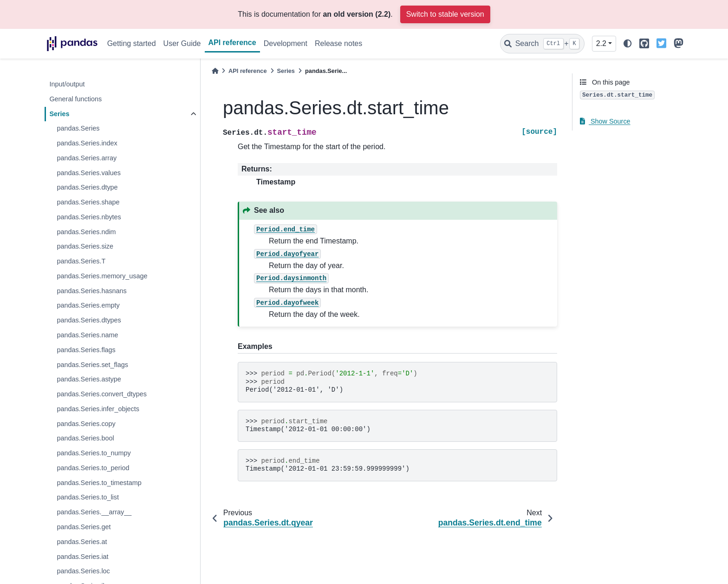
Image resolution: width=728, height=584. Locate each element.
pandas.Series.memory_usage (102, 276)
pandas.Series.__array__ (94, 512)
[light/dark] (628, 44)
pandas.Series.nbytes (89, 217)
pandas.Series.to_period (93, 468)
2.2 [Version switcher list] (601, 43)
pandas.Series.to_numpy (94, 453)
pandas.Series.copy (86, 424)
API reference (232, 43)
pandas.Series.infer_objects (98, 409)
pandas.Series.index (87, 143)
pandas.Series (78, 128)
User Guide (182, 43)
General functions (75, 99)
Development (286, 43)
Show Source (605, 121)
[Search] (542, 44)
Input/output (67, 84)
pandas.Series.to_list (88, 497)
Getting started (132, 43)
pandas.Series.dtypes (89, 320)
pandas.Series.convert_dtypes (102, 394)
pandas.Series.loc (83, 571)
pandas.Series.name (87, 335)
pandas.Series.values (89, 173)
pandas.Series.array (87, 158)
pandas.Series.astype (89, 379)
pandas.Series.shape (88, 202)
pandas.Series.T (81, 261)
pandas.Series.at (82, 542)
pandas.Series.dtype (87, 187)
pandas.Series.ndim (86, 232)
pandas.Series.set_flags (92, 365)
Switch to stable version (445, 14)
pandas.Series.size (85, 246)
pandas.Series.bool (85, 438)
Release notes (338, 43)
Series (59, 114)
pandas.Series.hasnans (91, 291)
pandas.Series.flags (86, 350)
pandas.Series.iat (82, 557)
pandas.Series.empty (88, 305)
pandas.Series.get (84, 527)
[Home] (215, 71)
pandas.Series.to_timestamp (99, 483)
